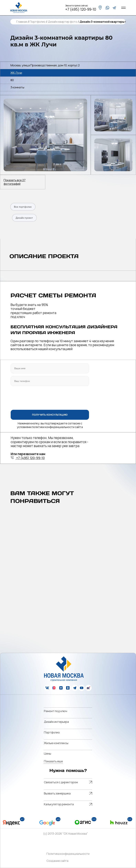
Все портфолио (23, 207)
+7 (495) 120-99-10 (81, 9)
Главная (22, 22)
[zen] (61, 688)
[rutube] (88, 688)
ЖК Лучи (16, 73)
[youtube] (82, 688)
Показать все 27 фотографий (15, 182)
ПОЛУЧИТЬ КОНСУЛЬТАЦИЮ (50, 414)
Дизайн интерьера (56, 722)
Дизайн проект (24, 218)
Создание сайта (57, 861)
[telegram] (114, 8)
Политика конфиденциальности (68, 854)
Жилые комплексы (56, 743)
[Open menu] (123, 8)
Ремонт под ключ (56, 711)
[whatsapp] (107, 8)
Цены (48, 754)
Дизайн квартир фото (62, 22)
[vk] (47, 688)
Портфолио (38, 22)
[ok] (68, 688)
